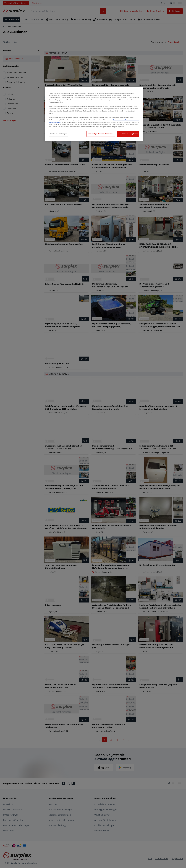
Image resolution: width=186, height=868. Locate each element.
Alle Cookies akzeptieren (128, 134)
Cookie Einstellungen (58, 134)
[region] (94, 114)
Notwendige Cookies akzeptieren (101, 134)
